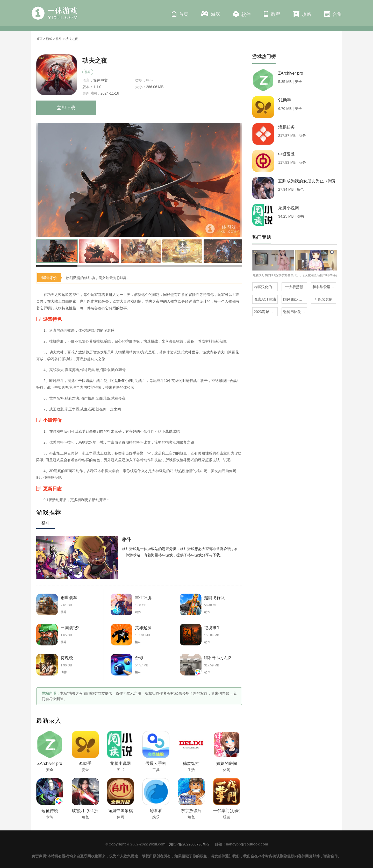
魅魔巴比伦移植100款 (295, 312)
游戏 (211, 14)
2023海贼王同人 (266, 312)
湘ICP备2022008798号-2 (189, 844)
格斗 (59, 39)
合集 (333, 14)
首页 (180, 14)
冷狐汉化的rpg (266, 287)
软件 (242, 14)
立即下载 (66, 108)
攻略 (302, 14)
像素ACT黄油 (265, 299)
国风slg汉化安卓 (295, 299)
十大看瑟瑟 (294, 287)
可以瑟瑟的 (324, 299)
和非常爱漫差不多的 (324, 287)
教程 (272, 14)
